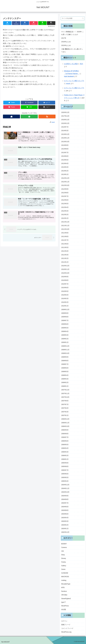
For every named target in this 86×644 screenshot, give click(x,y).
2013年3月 (65, 167)
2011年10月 (65, 229)
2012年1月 (65, 218)
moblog (64, 580)
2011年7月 (65, 240)
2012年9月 (65, 189)
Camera (64, 547)
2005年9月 (65, 463)
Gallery (64, 566)
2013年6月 (65, 156)
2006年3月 (65, 452)
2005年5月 (65, 477)
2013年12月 (65, 134)
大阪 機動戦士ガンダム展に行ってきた (72, 50)
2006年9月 (65, 430)
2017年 (64, 38)
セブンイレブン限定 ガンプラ (74, 81)
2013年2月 (65, 171)
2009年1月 (65, 342)
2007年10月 (65, 397)
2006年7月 (65, 437)
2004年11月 (65, 488)
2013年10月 (65, 142)
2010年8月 (65, 280)
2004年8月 (65, 499)
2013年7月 (65, 153)
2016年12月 (65, 120)
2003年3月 (65, 521)
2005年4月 (65, 481)
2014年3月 (65, 131)
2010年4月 (65, 295)
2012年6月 (65, 200)
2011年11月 (65, 226)
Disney (64, 558)
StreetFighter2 (66, 599)
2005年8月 (65, 466)
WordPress (65, 606)
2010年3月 (65, 299)
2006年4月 (65, 448)
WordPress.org (66, 632)
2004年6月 (65, 507)
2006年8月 (65, 434)
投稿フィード (66, 625)
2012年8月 (65, 193)
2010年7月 (65, 284)
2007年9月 (65, 401)
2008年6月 (65, 368)
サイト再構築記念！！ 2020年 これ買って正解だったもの (72, 33)
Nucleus (64, 591)
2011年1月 (65, 262)
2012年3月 (65, 211)
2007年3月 (65, 412)
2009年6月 (65, 324)
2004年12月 (65, 485)
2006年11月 (65, 423)
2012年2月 (65, 215)
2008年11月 (65, 350)
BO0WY (64, 544)
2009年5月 (65, 328)
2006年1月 (65, 459)
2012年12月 (65, 178)
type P (63, 602)
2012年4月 (65, 207)
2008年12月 (65, 346)
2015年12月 (65, 123)
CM (62, 551)
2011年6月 (65, 244)
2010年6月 (65, 288)
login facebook (69, 76)
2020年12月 (65, 112)
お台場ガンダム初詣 (71, 64)
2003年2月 (65, 525)
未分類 (64, 610)
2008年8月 (65, 361)
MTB (63, 588)
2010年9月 (65, 277)
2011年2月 (65, 258)
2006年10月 (65, 426)
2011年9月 (65, 233)
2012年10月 (65, 185)
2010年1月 (65, 306)
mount (68, 83)
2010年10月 (65, 273)
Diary (63, 555)
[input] (73, 18)
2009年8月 (65, 317)
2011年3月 (65, 255)
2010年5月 (65, 291)
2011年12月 (65, 222)
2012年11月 (65, 182)
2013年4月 (65, 163)
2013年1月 (65, 174)
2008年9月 (65, 357)
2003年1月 (65, 529)
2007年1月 (65, 415)
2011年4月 (65, 251)
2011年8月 (65, 237)
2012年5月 (65, 204)
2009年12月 (65, 310)
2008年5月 (65, 372)
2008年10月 (65, 353)
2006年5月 (65, 445)
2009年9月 (65, 313)
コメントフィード (67, 628)
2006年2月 (65, 456)
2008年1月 (65, 386)
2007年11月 (65, 394)
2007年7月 (65, 404)
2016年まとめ (66, 42)
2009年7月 (65, 320)
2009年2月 (65, 339)
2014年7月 (65, 127)
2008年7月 (65, 364)
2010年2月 (65, 302)
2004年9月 (65, 496)
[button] (83, 18)
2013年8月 (65, 149)
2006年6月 (65, 441)
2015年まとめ (66, 45)
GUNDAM (65, 573)
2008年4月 (65, 375)
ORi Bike (64, 595)
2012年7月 (65, 196)
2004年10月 (65, 492)
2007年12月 (65, 390)
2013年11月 (65, 138)
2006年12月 (65, 419)
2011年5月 (65, 247)
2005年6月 (65, 474)
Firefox (64, 562)
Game (63, 569)
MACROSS (65, 577)
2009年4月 (65, 331)
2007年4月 (65, 408)
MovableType (66, 584)
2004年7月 (65, 503)
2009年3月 (65, 335)
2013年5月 (65, 160)
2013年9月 (65, 145)
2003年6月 (65, 514)
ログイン (64, 621)
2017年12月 (65, 116)
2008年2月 (65, 382)
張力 (82, 64)
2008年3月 (65, 379)
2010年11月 (65, 269)
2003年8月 (65, 510)
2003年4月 (65, 518)
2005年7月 (65, 470)
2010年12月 (65, 266)
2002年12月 (65, 532)
